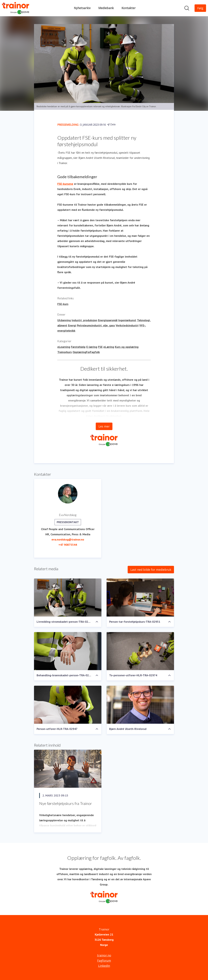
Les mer (104, 426)
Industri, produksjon (84, 320)
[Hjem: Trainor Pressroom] (16, 8)
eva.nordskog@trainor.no (68, 539)
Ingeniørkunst (127, 320)
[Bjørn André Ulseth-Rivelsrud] (140, 705)
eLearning (64, 347)
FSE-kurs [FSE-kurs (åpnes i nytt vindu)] (63, 304)
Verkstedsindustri (127, 325)
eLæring (109, 347)
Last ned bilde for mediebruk (151, 570)
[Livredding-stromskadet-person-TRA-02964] (68, 598)
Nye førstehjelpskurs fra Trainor (66, 803)
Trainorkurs (65, 352)
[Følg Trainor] (200, 8)
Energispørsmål (108, 320)
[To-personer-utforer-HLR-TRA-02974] (140, 651)
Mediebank (106, 8)
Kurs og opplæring (127, 347)
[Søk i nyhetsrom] (187, 8)
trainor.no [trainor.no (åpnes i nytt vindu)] (104, 955)
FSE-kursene (65, 184)
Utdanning (64, 320)
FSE (100, 347)
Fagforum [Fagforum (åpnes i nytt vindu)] (104, 961)
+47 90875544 (68, 545)
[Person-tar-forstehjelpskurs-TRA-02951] (140, 598)
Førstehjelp (78, 347)
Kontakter (129, 8)
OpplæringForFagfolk (86, 352)
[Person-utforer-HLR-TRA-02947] (68, 705)
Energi (72, 325)
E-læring (92, 347)
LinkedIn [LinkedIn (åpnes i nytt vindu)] (104, 966)
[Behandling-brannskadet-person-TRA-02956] (68, 651)
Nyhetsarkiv (82, 8)
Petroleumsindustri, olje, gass (96, 325)
